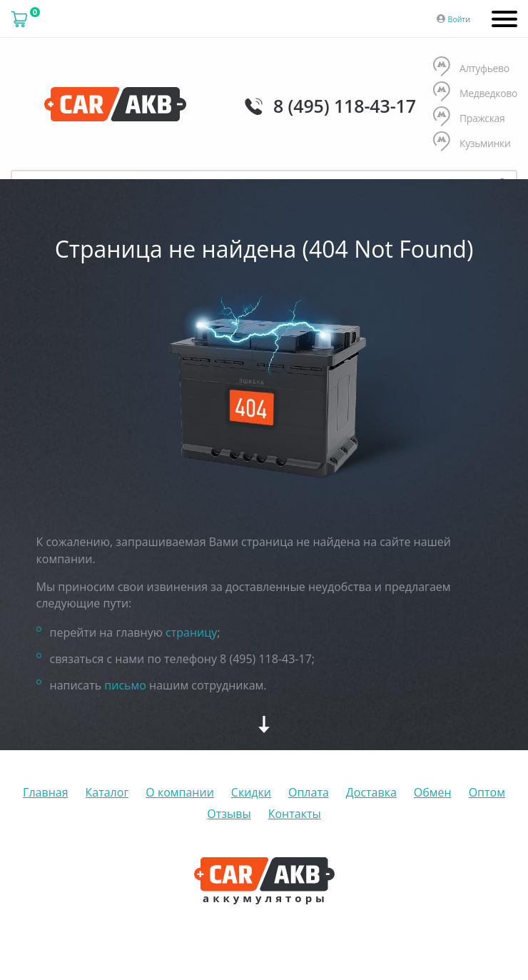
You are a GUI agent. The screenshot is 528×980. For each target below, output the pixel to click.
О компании (180, 792)
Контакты (295, 814)
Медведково (475, 93)
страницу (191, 632)
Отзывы (229, 814)
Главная (45, 792)
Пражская (469, 118)
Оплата (309, 792)
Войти (459, 19)
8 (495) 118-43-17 (345, 106)
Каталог (107, 792)
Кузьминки (472, 143)
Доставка (371, 792)
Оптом (487, 792)
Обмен (433, 792)
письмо (125, 685)
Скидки (251, 792)
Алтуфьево (471, 68)
